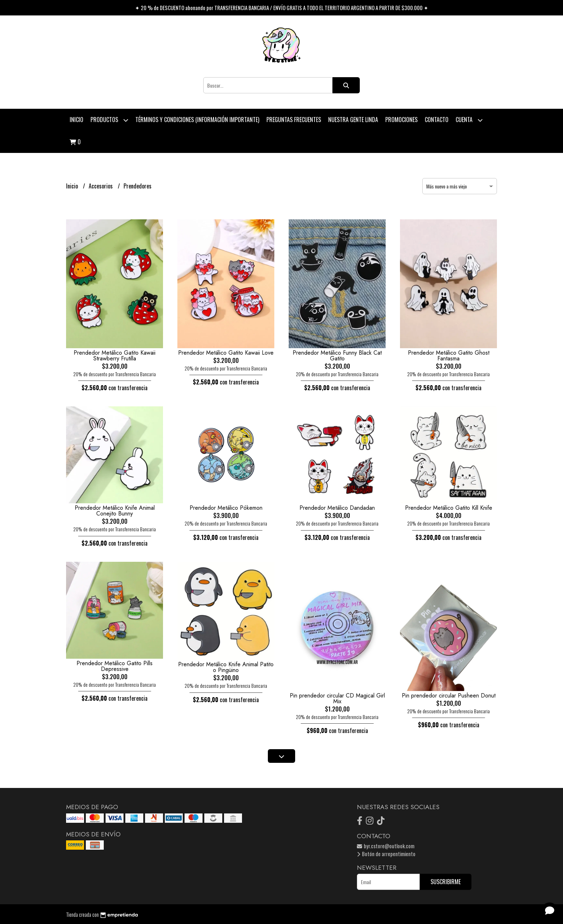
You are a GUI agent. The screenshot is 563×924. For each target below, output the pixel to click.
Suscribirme (446, 882)
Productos (109, 120)
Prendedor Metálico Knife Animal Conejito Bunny (115, 511)
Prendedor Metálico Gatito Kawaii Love (226, 353)
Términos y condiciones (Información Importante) (197, 120)
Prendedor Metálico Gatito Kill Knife (449, 508)
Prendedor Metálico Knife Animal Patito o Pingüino (226, 667)
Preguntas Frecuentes (294, 120)
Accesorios (101, 186)
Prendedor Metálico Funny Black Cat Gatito (337, 356)
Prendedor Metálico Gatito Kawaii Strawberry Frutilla (115, 356)
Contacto (437, 120)
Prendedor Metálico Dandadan (337, 508)
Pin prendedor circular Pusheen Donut (449, 696)
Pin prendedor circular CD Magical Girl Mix (337, 698)
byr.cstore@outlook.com (386, 846)
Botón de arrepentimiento (386, 854)
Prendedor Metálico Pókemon (226, 508)
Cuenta (469, 120)
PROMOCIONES (401, 120)
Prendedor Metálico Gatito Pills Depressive (115, 666)
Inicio (76, 120)
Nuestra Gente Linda (353, 120)
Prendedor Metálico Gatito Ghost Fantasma (449, 356)
